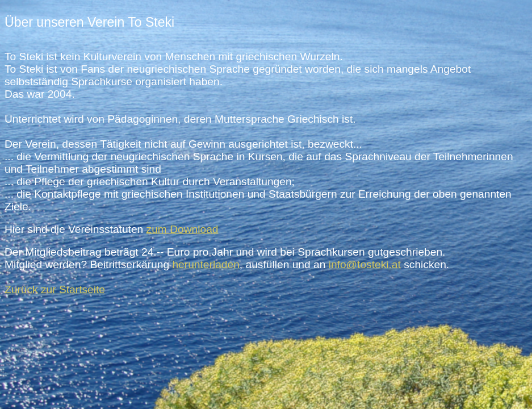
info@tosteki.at (365, 264)
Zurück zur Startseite (55, 289)
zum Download (183, 229)
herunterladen (206, 264)
